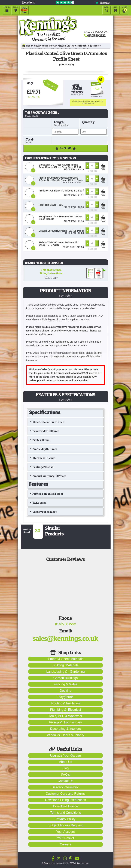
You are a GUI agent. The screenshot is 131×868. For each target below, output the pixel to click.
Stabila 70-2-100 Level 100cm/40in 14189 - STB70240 (58, 244)
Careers (65, 844)
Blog (65, 768)
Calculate (66, 148)
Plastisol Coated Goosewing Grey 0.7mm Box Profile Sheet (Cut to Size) (61, 179)
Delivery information (65, 787)
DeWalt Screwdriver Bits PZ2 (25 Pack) (61, 231)
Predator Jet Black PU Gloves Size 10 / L (61, 192)
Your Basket (65, 838)
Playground (65, 697)
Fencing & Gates (65, 684)
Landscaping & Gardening (65, 672)
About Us (65, 762)
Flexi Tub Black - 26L (51, 205)
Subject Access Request (65, 825)
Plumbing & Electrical (65, 710)
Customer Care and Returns (65, 794)
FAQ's (65, 775)
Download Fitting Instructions (65, 800)
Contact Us (65, 781)
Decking (65, 691)
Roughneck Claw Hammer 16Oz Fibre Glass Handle (60, 218)
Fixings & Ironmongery (65, 722)
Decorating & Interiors (65, 729)
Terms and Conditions (65, 813)
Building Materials (65, 665)
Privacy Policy (65, 819)
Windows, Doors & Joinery (65, 735)
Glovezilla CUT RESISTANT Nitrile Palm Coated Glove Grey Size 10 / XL (60, 166)
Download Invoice (65, 806)
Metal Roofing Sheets (45, 46)
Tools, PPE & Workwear (65, 716)
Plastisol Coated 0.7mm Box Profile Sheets (79, 46)
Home (27, 46)
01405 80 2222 (96, 35)
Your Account (65, 832)
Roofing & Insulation (65, 703)
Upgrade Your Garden (65, 756)
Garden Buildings (65, 678)
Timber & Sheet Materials (65, 659)
